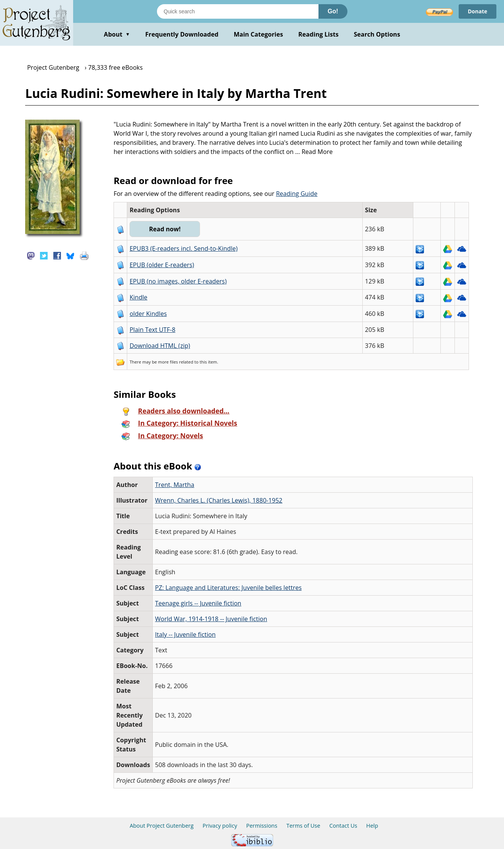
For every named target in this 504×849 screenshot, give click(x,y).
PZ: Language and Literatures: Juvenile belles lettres (228, 588)
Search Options (377, 34)
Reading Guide (297, 194)
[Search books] (238, 11)
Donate (478, 11)
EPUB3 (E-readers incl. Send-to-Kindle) (184, 248)
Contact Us (343, 826)
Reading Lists (318, 34)
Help (372, 826)
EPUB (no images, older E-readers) (178, 281)
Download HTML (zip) (160, 346)
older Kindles (148, 314)
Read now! (165, 229)
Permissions (262, 826)
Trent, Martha (175, 485)
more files (168, 362)
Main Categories (258, 34)
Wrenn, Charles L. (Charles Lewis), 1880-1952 (219, 500)
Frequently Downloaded (182, 34)
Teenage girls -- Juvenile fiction (198, 603)
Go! (333, 11)
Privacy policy (220, 826)
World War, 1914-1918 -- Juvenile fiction (211, 619)
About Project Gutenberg (162, 826)
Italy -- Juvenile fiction (185, 634)
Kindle (138, 297)
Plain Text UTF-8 (152, 330)
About (117, 34)
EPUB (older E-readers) (162, 265)
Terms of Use (303, 826)
